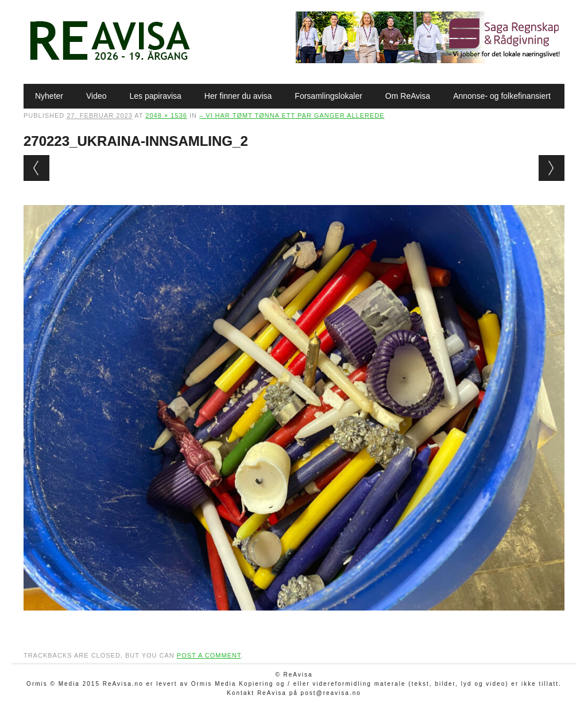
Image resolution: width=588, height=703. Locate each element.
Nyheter (49, 96)
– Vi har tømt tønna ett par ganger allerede (292, 115)
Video (96, 96)
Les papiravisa (156, 96)
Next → (552, 168)
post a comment (209, 655)
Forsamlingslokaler (328, 96)
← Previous (36, 168)
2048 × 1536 (166, 115)
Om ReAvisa (408, 96)
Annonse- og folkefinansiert (502, 96)
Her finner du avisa (238, 96)
